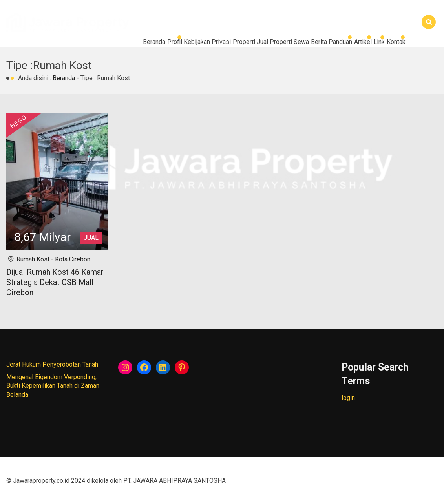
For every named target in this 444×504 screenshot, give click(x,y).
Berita (260, 43)
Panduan (295, 43)
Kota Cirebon (73, 259)
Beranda (25, 43)
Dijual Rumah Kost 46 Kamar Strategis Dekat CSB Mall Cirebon (55, 282)
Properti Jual (163, 43)
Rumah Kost (33, 259)
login (348, 398)
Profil (60, 43)
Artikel (332, 43)
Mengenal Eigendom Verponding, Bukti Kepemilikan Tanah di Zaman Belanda (53, 386)
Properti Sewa (216, 43)
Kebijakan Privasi (106, 43)
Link (362, 43)
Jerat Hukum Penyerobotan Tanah (52, 364)
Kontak (24, 63)
